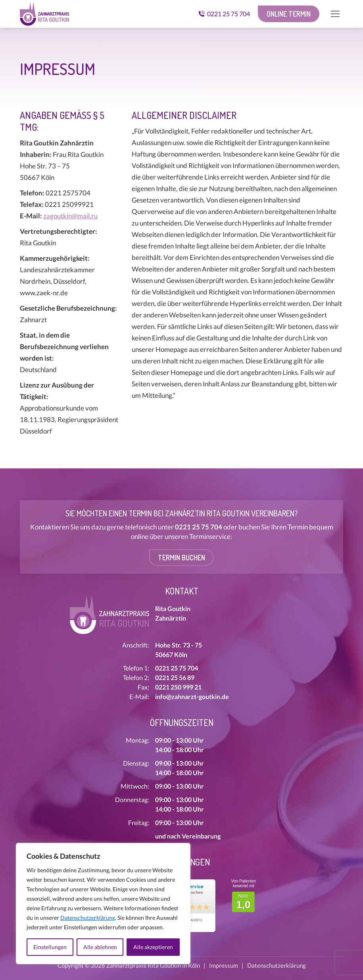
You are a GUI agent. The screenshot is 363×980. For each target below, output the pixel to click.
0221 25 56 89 (175, 677)
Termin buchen (181, 558)
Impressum (224, 965)
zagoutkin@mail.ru (70, 216)
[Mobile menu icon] (335, 14)
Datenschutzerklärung (88, 918)
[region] (103, 904)
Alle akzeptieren (153, 947)
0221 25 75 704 (224, 14)
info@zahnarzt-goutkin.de (192, 696)
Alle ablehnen (100, 947)
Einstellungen (50, 947)
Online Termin (289, 14)
